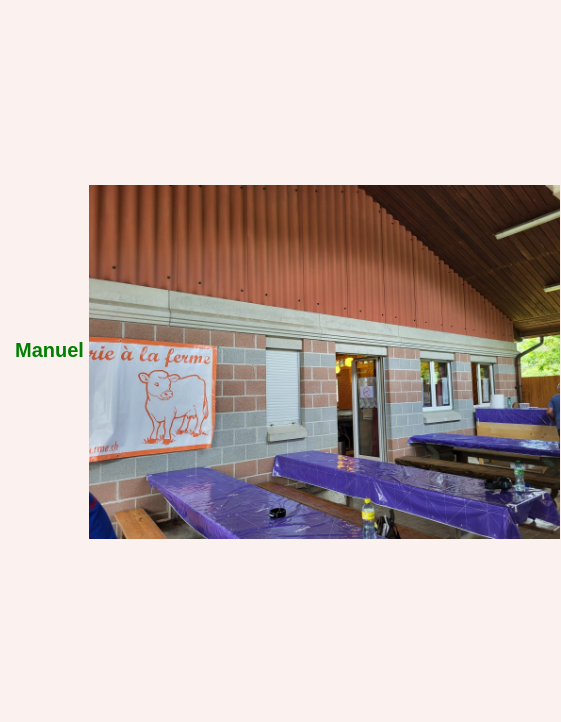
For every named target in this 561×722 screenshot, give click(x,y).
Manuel (49, 350)
